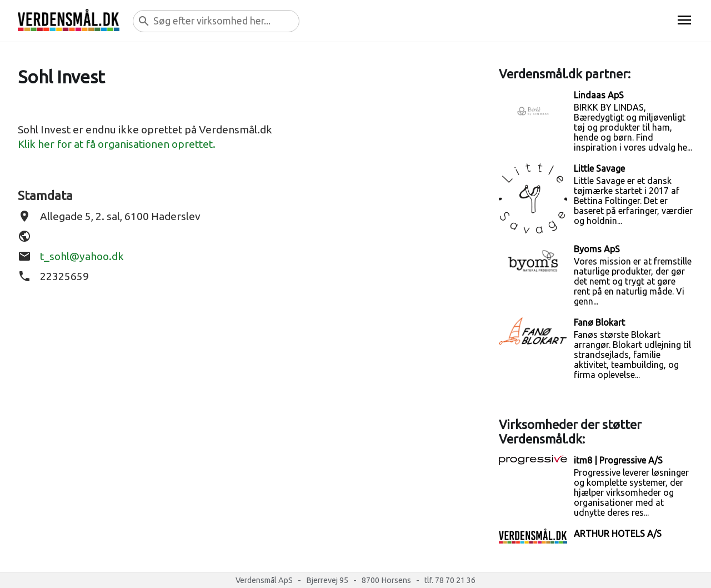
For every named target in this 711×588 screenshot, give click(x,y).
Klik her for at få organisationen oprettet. (117, 144)
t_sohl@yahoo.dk (82, 256)
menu (684, 20)
